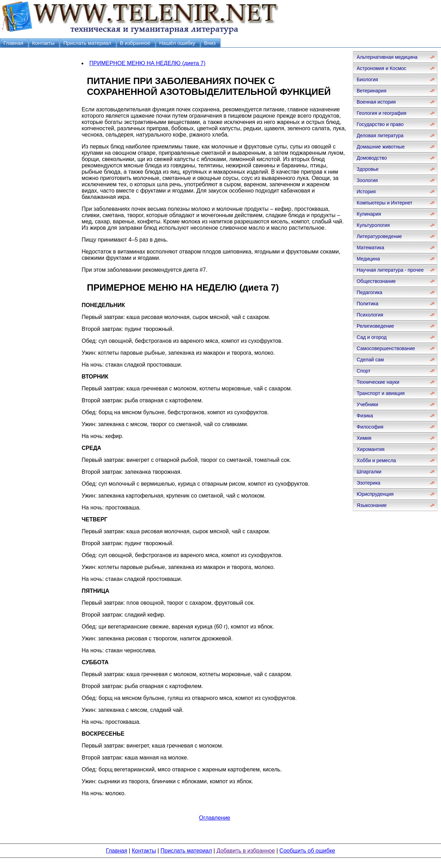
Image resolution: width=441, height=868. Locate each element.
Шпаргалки (369, 472)
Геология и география (381, 113)
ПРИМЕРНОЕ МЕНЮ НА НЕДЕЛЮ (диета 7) (147, 63)
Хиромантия (371, 449)
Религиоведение (375, 326)
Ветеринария (372, 91)
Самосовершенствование (386, 348)
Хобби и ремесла (376, 460)
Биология (367, 79)
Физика (365, 416)
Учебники (367, 404)
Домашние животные (381, 147)
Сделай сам (370, 360)
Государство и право (380, 124)
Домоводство (372, 158)
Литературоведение (379, 236)
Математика (370, 248)
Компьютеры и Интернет (384, 203)
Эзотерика (369, 483)
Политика (367, 304)
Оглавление (215, 818)
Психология (370, 315)
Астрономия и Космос (381, 68)
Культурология (373, 225)
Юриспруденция (375, 494)
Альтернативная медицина (387, 57)
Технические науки (378, 382)
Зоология (367, 180)
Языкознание (372, 505)
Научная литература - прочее (390, 270)
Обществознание (376, 281)
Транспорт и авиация (381, 393)
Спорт (363, 371)
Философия (370, 427)
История (366, 192)
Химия (364, 438)
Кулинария (369, 214)
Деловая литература (380, 136)
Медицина (368, 259)
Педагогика (369, 292)
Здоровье (368, 169)
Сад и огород (372, 337)
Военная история (376, 102)
